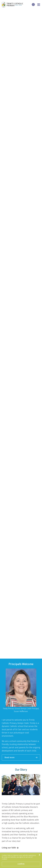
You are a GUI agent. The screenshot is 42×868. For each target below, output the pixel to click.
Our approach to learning (13, 733)
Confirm (21, 864)
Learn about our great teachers (16, 829)
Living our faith (9, 727)
